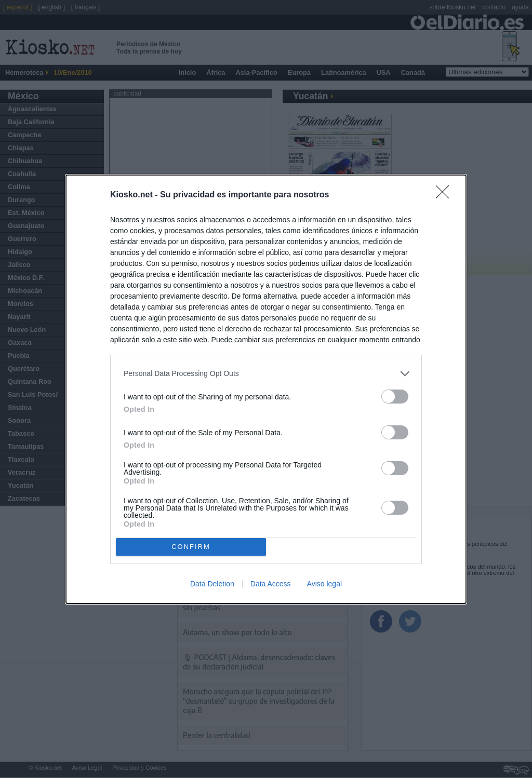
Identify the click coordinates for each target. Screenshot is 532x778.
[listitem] (266, 374)
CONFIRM (191, 546)
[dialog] (266, 389)
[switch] (395, 397)
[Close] (446, 195)
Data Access (271, 584)
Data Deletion (212, 584)
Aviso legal (324, 584)
